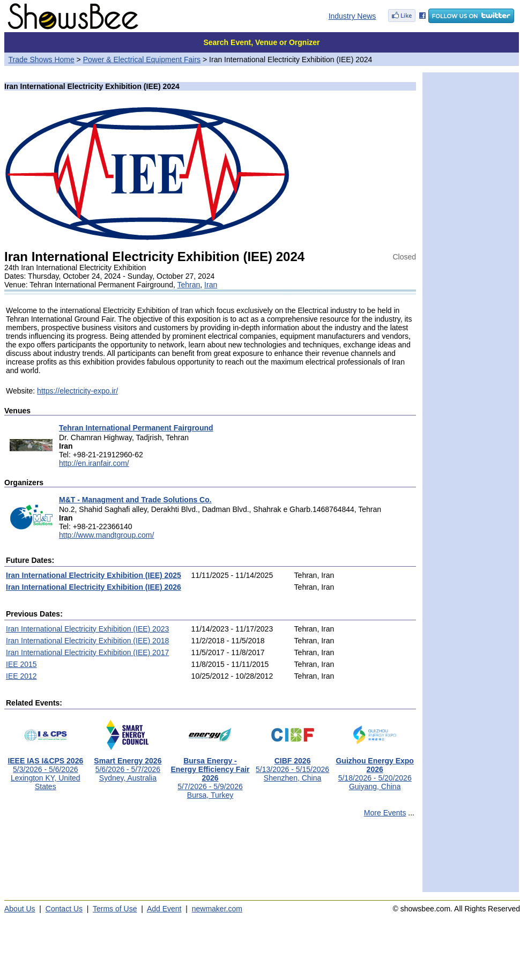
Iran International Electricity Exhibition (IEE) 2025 (94, 575)
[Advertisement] (210, 859)
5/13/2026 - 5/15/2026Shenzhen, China (292, 766)
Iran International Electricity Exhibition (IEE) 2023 (87, 629)
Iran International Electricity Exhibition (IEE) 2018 (87, 641)
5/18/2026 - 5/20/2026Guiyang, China (374, 770)
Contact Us (64, 909)
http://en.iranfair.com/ (94, 463)
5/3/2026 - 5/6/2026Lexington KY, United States (45, 770)
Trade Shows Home (42, 60)
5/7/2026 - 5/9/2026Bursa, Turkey (210, 774)
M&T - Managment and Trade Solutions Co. (135, 500)
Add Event (164, 909)
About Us (20, 909)
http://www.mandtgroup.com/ (106, 535)
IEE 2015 (21, 664)
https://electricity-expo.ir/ (77, 391)
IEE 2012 (21, 676)
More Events (385, 813)
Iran (211, 285)
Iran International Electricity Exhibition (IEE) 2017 (87, 652)
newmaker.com (217, 909)
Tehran (188, 285)
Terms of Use (115, 909)
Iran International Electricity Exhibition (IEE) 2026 (94, 587)
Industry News (352, 16)
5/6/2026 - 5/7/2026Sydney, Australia (128, 766)
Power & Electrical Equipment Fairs (142, 60)
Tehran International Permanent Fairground (136, 428)
